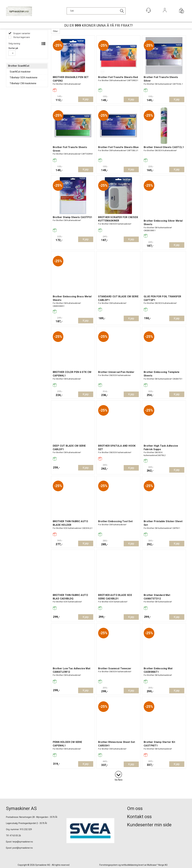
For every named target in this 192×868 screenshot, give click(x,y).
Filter (55, 31)
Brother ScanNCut (19, 66)
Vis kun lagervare (21, 37)
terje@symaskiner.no (23, 842)
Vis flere (119, 780)
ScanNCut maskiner (20, 72)
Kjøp (86, 99)
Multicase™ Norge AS (157, 865)
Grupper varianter (22, 33)
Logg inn (165, 14)
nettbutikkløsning (129, 865)
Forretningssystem (109, 865)
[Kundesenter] (148, 10)
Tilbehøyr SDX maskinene (24, 77)
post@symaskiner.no (23, 848)
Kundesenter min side (149, 825)
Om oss (135, 808)
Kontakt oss (139, 817)
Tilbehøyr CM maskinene (23, 83)
